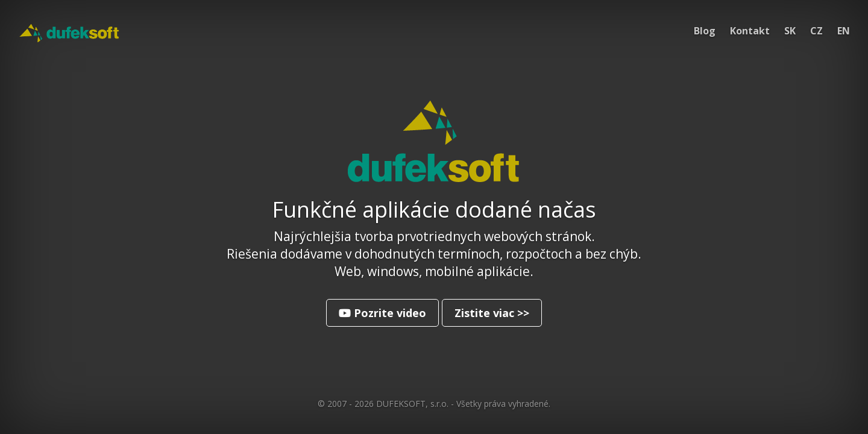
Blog (705, 31)
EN (844, 31)
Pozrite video (382, 313)
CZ (816, 31)
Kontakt (750, 31)
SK (790, 31)
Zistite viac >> (492, 313)
